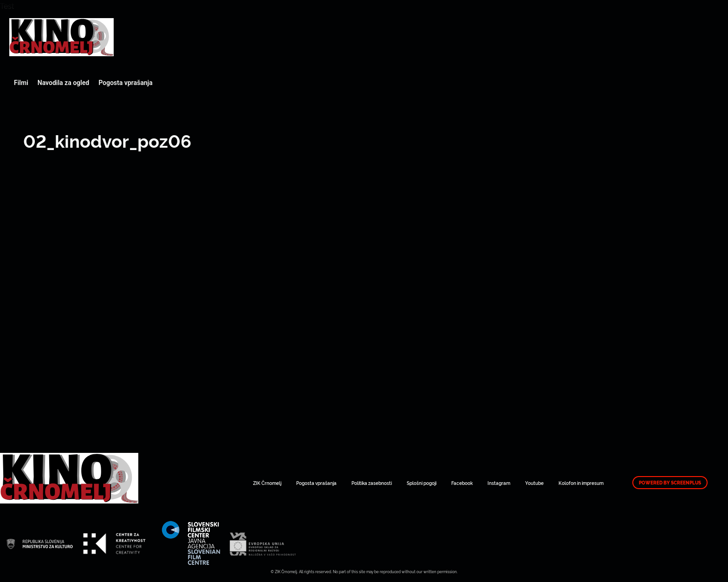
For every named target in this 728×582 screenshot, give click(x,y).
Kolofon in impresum (581, 483)
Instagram (499, 483)
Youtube (534, 483)
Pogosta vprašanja (125, 83)
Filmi (21, 83)
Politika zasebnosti (372, 483)
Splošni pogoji (422, 483)
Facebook (462, 483)
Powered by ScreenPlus (670, 483)
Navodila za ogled (63, 83)
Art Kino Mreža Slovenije (62, 37)
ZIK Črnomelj (267, 483)
